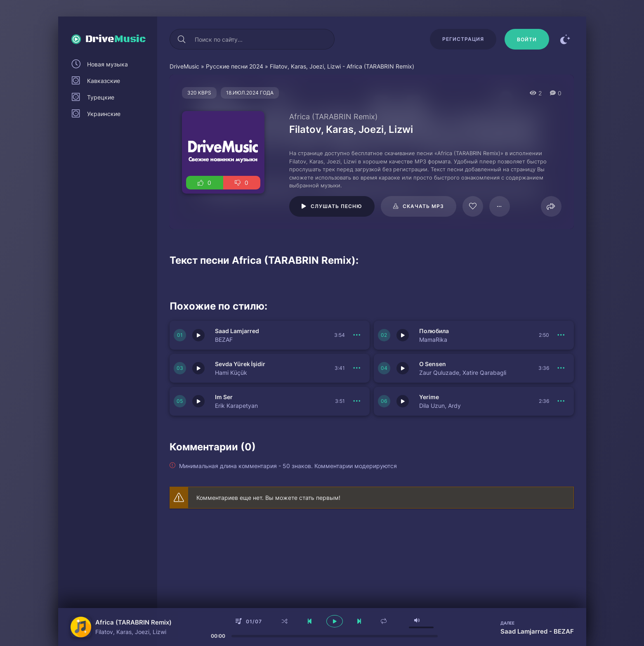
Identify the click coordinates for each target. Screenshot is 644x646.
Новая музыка (107, 64)
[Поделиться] (551, 206)
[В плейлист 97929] (500, 206)
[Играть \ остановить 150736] (198, 401)
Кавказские (104, 81)
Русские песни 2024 (235, 66)
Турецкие (101, 97)
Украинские (104, 114)
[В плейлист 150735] (561, 401)
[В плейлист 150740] (357, 335)
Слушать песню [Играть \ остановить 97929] (336, 206)
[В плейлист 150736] (357, 401)
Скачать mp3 (423, 206)
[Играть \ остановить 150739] (403, 335)
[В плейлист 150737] (561, 368)
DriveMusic (184, 66)
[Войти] (527, 39)
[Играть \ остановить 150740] (198, 335)
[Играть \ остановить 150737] (403, 368)
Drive (116, 39)
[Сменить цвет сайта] (566, 39)
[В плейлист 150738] (357, 368)
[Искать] (182, 39)
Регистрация (463, 39)
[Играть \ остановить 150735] (403, 401)
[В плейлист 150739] (561, 335)
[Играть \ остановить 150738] (198, 368)
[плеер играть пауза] (335, 621)
